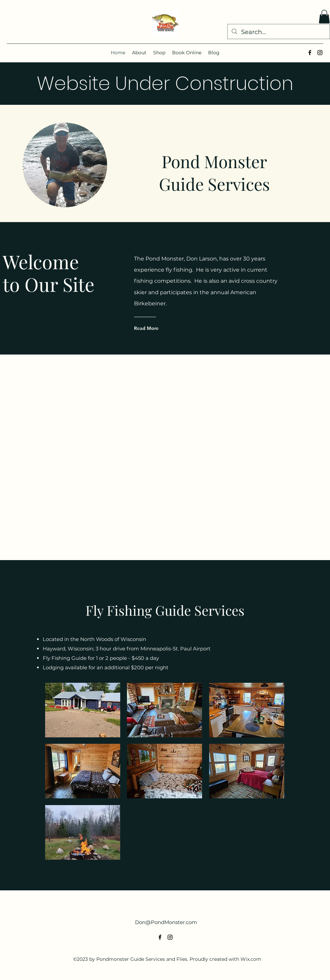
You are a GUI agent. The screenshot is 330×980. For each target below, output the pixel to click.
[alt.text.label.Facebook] (310, 53)
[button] (324, 17)
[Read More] (161, 328)
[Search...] (278, 32)
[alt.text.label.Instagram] (320, 53)
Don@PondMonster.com (166, 922)
